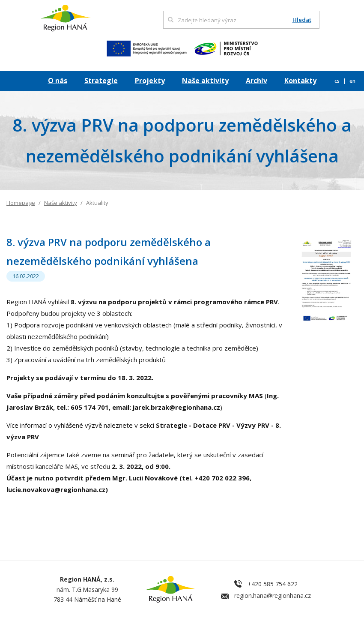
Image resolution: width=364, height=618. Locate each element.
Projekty (150, 81)
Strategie (101, 81)
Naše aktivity (205, 81)
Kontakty (300, 81)
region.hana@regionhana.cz (273, 595)
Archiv (257, 81)
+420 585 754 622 (273, 584)
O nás (58, 81)
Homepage (21, 203)
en (352, 81)
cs (338, 81)
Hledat (302, 20)
